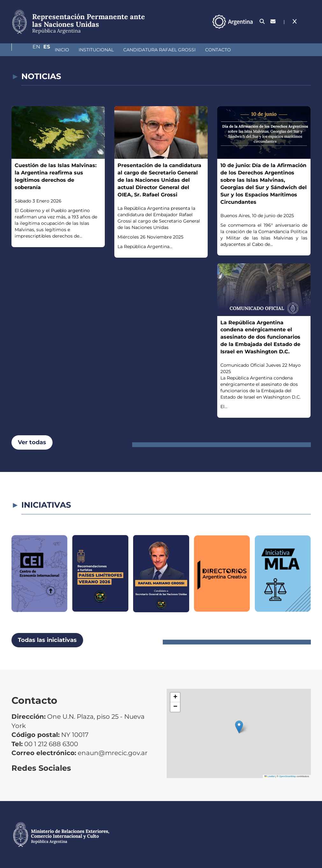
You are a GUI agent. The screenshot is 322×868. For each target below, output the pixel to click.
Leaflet (269, 776)
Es (308, 22)
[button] (239, 727)
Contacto (184, 50)
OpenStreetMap (287, 776)
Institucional (62, 50)
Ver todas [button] (32, 442)
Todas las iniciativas (47, 640)
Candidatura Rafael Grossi (126, 50)
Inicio (28, 50)
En (295, 22)
